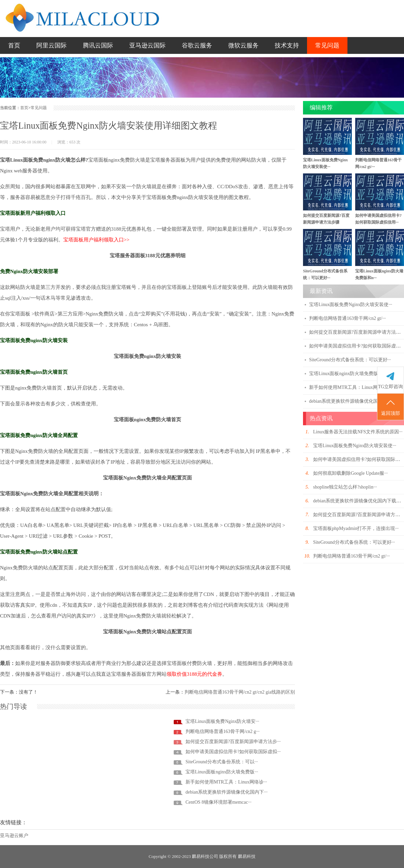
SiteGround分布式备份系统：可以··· (222, 762)
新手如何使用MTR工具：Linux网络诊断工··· (355, 387)
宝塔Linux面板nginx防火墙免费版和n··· (349, 374)
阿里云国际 (52, 45)
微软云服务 (243, 45)
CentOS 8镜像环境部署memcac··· (218, 802)
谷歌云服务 (197, 45)
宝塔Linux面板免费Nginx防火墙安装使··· (351, 305)
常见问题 (327, 45)
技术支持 (287, 45)
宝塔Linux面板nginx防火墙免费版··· (222, 772)
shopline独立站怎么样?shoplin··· (345, 487)
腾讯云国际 (98, 45)
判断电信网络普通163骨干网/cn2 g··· (223, 731)
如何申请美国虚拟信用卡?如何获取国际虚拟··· (233, 752)
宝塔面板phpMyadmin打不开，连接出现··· (356, 528)
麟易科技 (247, 856)
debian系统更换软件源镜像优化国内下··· (227, 792)
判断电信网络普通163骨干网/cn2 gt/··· (347, 318)
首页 (14, 45)
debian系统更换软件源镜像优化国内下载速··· (355, 401)
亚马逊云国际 (147, 45)
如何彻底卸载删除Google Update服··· (350, 473)
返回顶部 (391, 407)
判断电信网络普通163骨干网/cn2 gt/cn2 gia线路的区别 (240, 692)
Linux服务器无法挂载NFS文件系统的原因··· (358, 432)
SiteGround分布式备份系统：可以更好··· (350, 360)
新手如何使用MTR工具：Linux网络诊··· (226, 782)
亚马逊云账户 (14, 836)
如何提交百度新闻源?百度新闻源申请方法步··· (233, 742)
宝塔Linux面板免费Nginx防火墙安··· (222, 721)
